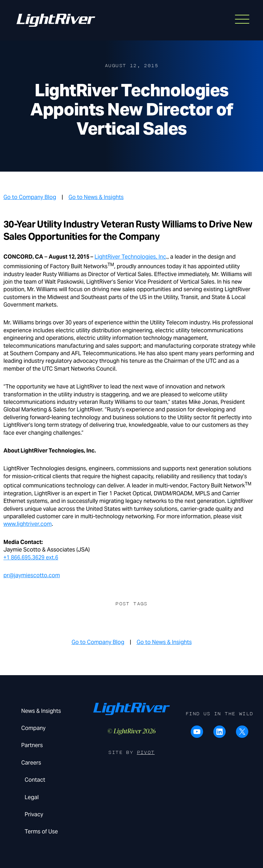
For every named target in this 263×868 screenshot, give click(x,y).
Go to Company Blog (30, 197)
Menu (239, 17)
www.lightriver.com (28, 524)
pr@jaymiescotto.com (32, 575)
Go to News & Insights (96, 197)
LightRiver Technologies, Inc (130, 257)
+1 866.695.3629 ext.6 (31, 557)
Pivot (146, 752)
